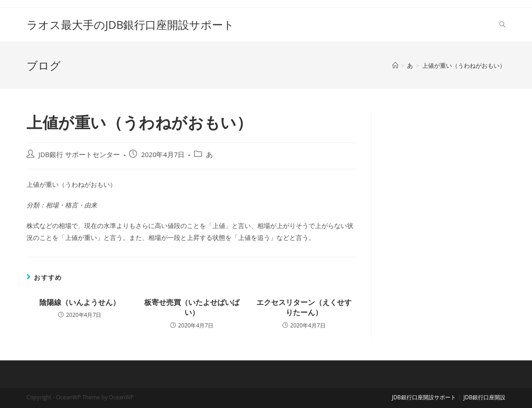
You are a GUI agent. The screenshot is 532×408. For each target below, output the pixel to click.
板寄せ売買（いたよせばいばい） (192, 307)
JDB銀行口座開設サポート (424, 397)
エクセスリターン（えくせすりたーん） (304, 307)
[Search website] (502, 25)
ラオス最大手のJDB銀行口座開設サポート (130, 24)
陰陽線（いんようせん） (80, 302)
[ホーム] (395, 65)
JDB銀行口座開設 (484, 397)
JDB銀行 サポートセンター (79, 155)
